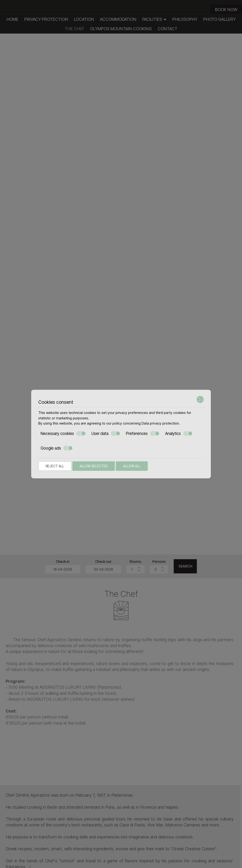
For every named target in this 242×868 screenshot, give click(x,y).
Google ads (57, 448)
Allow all (132, 466)
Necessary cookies (63, 433)
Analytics (179, 433)
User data (106, 433)
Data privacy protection (160, 423)
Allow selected (94, 466)
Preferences (143, 433)
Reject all (55, 466)
